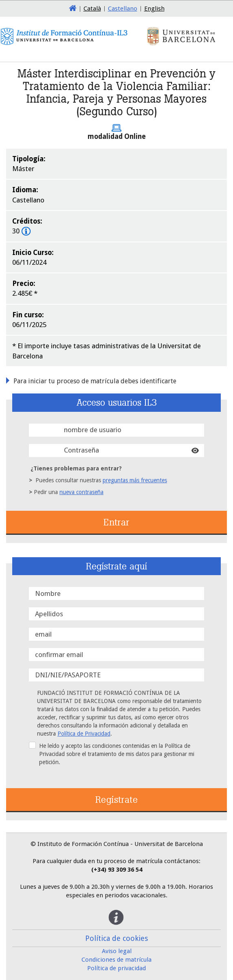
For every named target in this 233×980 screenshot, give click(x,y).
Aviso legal (117, 951)
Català (92, 9)
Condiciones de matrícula (116, 960)
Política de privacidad (116, 968)
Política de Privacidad (84, 734)
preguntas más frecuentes (135, 480)
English (154, 9)
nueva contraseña (81, 492)
